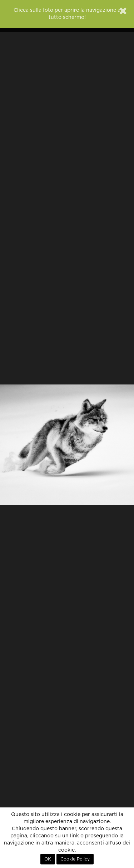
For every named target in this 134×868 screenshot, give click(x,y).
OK (48, 859)
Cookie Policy (75, 859)
